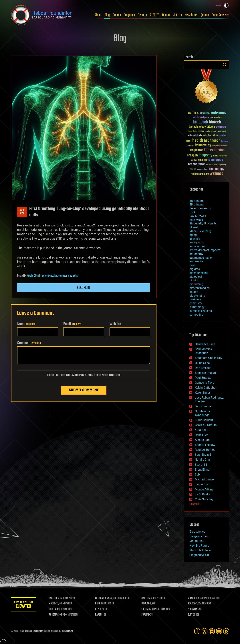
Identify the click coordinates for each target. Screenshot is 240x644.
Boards (117, 15)
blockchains (197, 296)
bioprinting (196, 284)
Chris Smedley (204, 499)
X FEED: (53, 604)
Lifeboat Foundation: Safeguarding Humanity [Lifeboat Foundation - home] (42, 15)
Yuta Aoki (201, 430)
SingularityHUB (199, 555)
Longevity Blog (199, 536)
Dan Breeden (203, 368)
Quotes (205, 15)
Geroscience (197, 532)
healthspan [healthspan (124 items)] (212, 141)
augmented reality (201, 258)
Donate (166, 15)
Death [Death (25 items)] (224, 132)
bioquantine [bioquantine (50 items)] (216, 117)
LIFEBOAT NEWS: (103, 598)
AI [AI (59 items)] (198, 113)
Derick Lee (202, 435)
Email (72, 324)
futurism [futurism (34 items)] (223, 136)
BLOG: (98, 604)
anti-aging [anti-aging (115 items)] (219, 113)
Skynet (194, 227)
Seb (197, 475)
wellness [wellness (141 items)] (216, 174)
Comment (29, 343)
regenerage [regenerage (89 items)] (215, 160)
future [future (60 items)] (215, 135)
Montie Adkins (204, 489)
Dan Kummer (203, 406)
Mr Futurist (196, 541)
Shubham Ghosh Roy (209, 358)
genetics (74, 276)
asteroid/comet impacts (205, 250)
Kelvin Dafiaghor (206, 388)
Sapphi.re (69, 631)
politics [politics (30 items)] (194, 160)
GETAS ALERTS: (195, 598)
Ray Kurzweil (198, 216)
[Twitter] (205, 631)
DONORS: (146, 604)
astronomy (196, 254)
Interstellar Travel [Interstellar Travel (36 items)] (220, 146)
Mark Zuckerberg (200, 231)
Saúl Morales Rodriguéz (203, 351)
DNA (192, 212)
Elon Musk (196, 220)
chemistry (196, 303)
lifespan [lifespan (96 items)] (192, 155)
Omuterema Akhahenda (202, 413)
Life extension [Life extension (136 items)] (214, 150)
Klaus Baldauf (204, 420)
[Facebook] (197, 631)
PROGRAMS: (193, 609)
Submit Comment (84, 390)
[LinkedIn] (212, 631)
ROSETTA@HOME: (58, 615)
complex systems (201, 311)
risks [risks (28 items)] (215, 165)
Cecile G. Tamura (206, 425)
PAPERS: (100, 615)
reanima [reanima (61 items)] (202, 160)
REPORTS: (100, 609)
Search (225, 65)
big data (195, 269)
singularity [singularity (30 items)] (222, 165)
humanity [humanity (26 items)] (225, 141)
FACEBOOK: (55, 598)
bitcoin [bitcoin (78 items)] (211, 127)
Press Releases (220, 15)
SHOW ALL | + (195, 504)
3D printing (197, 201)
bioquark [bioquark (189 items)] (201, 122)
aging (193, 235)
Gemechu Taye (204, 383)
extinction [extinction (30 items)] (207, 136)
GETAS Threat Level (24, 605)
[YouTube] (219, 631)
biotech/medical (49, 276)
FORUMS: (146, 615)
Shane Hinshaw (205, 445)
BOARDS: (192, 604)
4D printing (197, 204)
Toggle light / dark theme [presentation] (226, 5)
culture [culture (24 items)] (219, 132)
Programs (129, 15)
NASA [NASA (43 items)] (216, 156)
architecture (197, 246)
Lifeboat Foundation (34, 631)
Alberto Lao (202, 440)
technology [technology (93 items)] (217, 169)
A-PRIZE (154, 15)
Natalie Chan (33, 276)
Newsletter (191, 15)
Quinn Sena (202, 363)
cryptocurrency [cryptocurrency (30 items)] (211, 132)
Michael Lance (204, 479)
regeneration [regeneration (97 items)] (197, 164)
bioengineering (199, 273)
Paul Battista (203, 378)
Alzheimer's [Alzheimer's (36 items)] (205, 113)
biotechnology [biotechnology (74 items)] (197, 127)
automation (197, 261)
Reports (142, 15)
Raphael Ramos (205, 450)
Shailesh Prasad (205, 373)
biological (196, 277)
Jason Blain (203, 484)
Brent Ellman (203, 470)
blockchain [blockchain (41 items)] (221, 127)
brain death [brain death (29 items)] (193, 132)
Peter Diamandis (200, 208)
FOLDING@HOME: (150, 609)
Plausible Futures (201, 550)
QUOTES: (192, 615)
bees (192, 265)
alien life (195, 239)
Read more (84, 288)
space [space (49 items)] (193, 169)
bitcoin (194, 292)
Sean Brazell (203, 455)
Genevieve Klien (205, 344)
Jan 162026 (22, 212)
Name (26, 324)
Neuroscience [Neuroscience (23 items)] (223, 156)
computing (64, 276)
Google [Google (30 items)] (189, 141)
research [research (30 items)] (210, 165)
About (98, 15)
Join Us (178, 15)
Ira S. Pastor (203, 494)
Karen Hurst (202, 393)
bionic (193, 280)
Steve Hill (201, 465)
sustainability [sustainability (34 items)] (203, 170)
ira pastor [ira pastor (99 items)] (196, 150)
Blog (107, 15)
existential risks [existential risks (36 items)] (195, 136)
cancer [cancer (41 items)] (201, 131)
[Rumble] (226, 631)
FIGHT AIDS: (55, 609)
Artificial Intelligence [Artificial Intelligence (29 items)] (201, 118)
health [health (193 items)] (198, 140)
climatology (197, 307)
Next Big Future (199, 546)
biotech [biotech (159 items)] (215, 122)
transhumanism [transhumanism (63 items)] (200, 174)
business (195, 299)
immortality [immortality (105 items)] (203, 145)
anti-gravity (197, 242)
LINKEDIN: (146, 598)
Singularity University (203, 223)
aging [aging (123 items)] (192, 113)
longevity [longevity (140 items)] (206, 155)
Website (115, 324)
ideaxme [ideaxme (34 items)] (191, 146)
